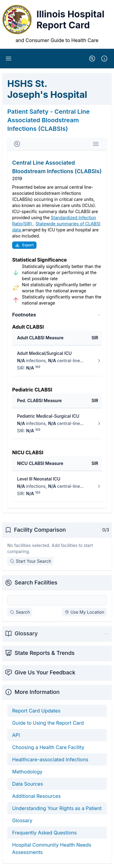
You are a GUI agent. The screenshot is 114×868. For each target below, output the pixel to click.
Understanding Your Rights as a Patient (57, 808)
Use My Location (84, 612)
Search (20, 612)
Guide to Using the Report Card (48, 723)
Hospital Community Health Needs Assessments (52, 848)
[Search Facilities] (57, 600)
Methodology (27, 772)
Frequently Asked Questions (44, 833)
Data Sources (28, 784)
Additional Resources (36, 796)
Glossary (22, 820)
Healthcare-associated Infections (50, 759)
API (16, 735)
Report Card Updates (36, 711)
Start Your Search (30, 561)
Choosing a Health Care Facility (48, 747)
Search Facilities (36, 582)
